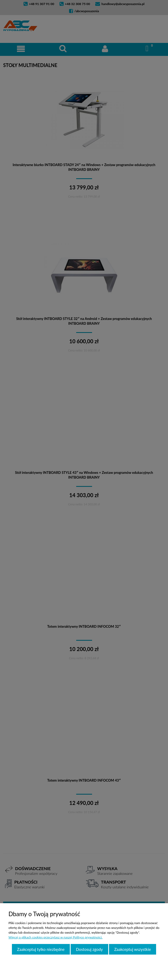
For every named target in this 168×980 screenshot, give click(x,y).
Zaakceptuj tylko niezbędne (41, 949)
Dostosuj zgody (89, 949)
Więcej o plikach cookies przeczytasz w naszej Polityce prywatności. (55, 937)
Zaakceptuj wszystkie (133, 949)
